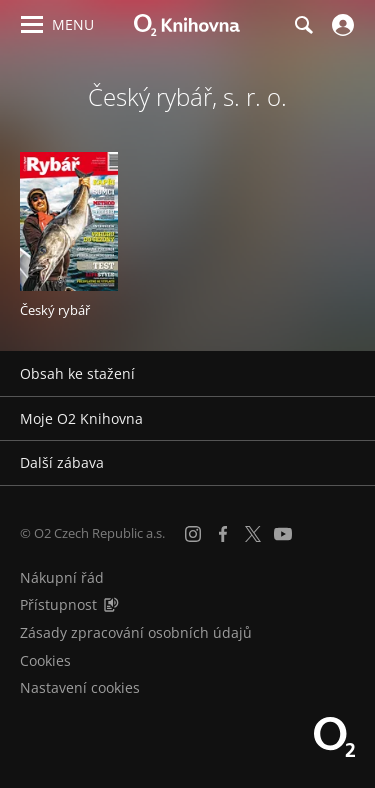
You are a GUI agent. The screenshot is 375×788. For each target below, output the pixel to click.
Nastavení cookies (80, 687)
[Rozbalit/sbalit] (347, 374)
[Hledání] (303, 25)
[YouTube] (283, 534)
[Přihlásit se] (340, 25)
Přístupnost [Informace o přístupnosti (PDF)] (58, 604)
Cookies (45, 660)
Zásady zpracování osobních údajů (136, 632)
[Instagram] (193, 534)
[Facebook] (223, 534)
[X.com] (253, 534)
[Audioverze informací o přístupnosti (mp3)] (111, 604)
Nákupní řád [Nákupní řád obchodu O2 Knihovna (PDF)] (62, 577)
